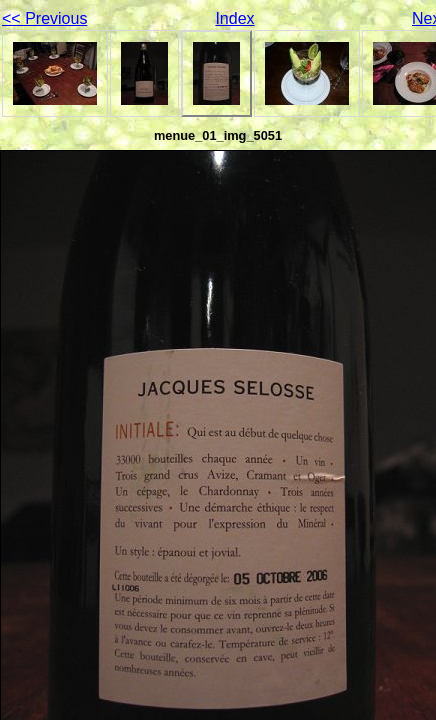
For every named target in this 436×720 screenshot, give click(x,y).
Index (234, 18)
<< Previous (44, 18)
